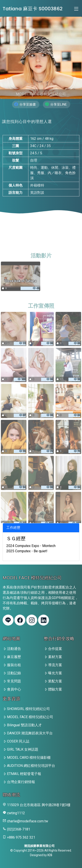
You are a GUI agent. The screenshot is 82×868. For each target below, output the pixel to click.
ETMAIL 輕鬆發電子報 (24, 774)
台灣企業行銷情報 (21, 782)
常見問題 (14, 681)
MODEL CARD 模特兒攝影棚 (29, 758)
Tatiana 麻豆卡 (33, 9)
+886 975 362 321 (21, 837)
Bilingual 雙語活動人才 (24, 725)
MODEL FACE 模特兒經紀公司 (30, 717)
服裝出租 (14, 665)
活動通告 (14, 649)
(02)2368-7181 (19, 829)
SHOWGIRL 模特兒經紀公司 (28, 709)
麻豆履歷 (14, 657)
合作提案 (55, 649)
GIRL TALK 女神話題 (23, 749)
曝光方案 (55, 673)
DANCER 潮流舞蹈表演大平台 (30, 733)
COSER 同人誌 (18, 741)
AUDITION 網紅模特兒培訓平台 (31, 766)
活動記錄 (14, 673)
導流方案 (55, 665)
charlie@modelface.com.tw (28, 821)
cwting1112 (16, 813)
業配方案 (55, 681)
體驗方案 (55, 689)
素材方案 (55, 657)
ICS (50, 855)
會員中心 (14, 689)
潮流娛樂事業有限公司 (39, 846)
